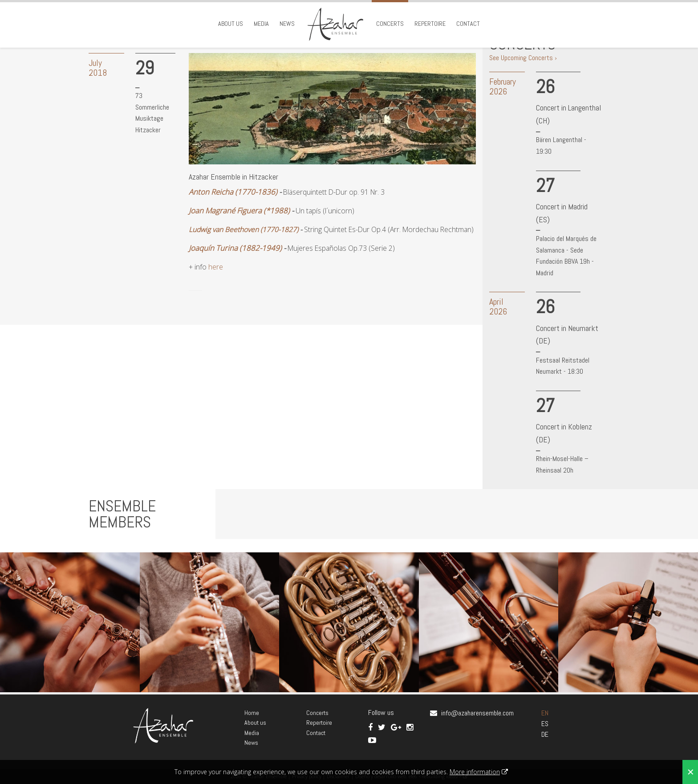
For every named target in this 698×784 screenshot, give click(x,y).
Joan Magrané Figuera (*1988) (239, 210)
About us (231, 24)
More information (475, 772)
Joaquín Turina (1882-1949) (235, 248)
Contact (468, 24)
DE (545, 734)
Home (252, 713)
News (287, 24)
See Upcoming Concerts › (523, 58)
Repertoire (430, 24)
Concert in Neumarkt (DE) (567, 335)
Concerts (390, 24)
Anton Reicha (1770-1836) (233, 192)
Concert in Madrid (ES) (562, 213)
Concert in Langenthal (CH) (568, 114)
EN (545, 713)
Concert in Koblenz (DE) (564, 433)
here (216, 267)
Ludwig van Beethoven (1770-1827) (243, 229)
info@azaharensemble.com (477, 713)
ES (545, 724)
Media (261, 24)
